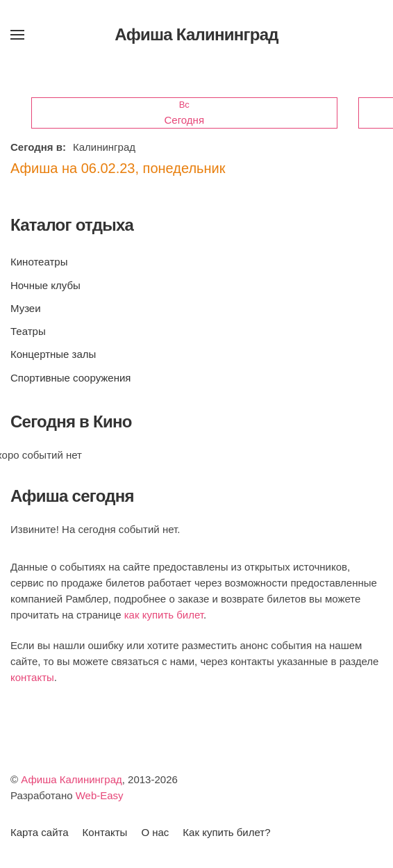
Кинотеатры (39, 262)
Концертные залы (53, 354)
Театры (28, 331)
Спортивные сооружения (70, 378)
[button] (17, 35)
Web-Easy (100, 795)
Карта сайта (40, 832)
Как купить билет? (226, 832)
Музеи (26, 308)
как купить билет (164, 615)
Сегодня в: (38, 147)
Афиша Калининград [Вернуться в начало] (196, 34)
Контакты (105, 832)
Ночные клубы (45, 285)
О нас (155, 832)
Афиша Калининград (72, 779)
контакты (32, 677)
